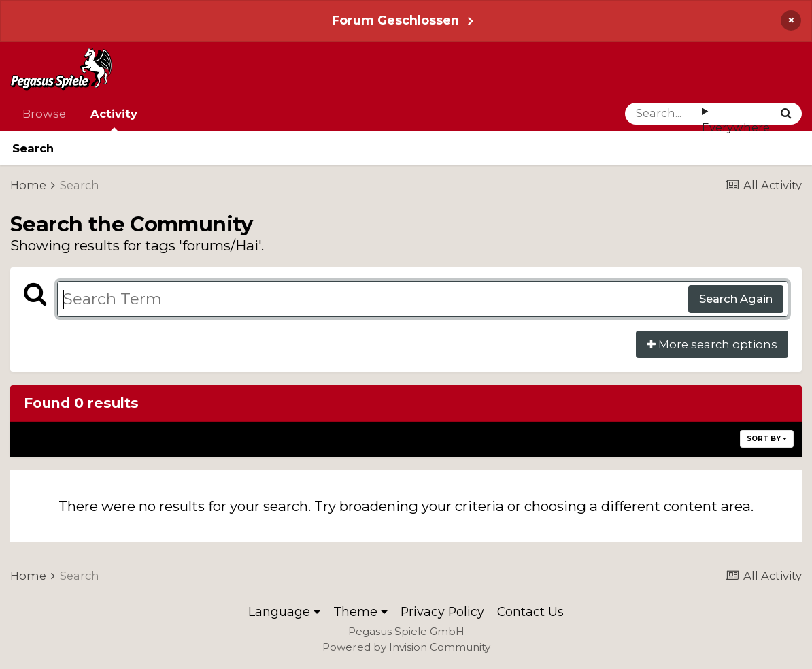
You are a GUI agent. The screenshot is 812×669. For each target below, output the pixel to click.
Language (284, 611)
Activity (114, 119)
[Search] (663, 114)
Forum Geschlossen (395, 20)
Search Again (736, 299)
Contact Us (530, 611)
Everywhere (736, 127)
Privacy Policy (442, 611)
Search (33, 148)
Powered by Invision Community (406, 647)
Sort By (767, 439)
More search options (712, 344)
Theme (360, 611)
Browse (44, 114)
